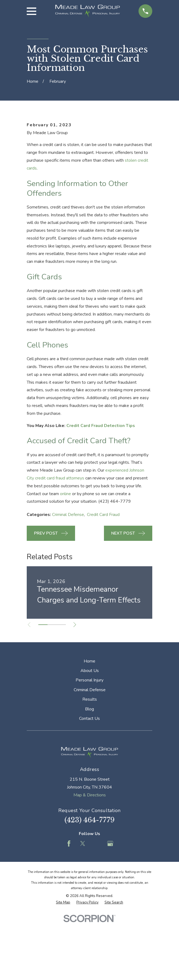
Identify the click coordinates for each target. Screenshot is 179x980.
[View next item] (76, 690)
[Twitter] (83, 909)
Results (90, 765)
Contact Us (89, 784)
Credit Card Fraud (103, 580)
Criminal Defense (68, 580)
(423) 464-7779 (90, 886)
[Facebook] (69, 909)
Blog (89, 774)
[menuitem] (63, 968)
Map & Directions (90, 860)
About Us (90, 736)
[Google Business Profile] (110, 909)
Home (89, 727)
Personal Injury (89, 746)
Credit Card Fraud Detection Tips (101, 491)
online (65, 559)
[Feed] (96, 909)
